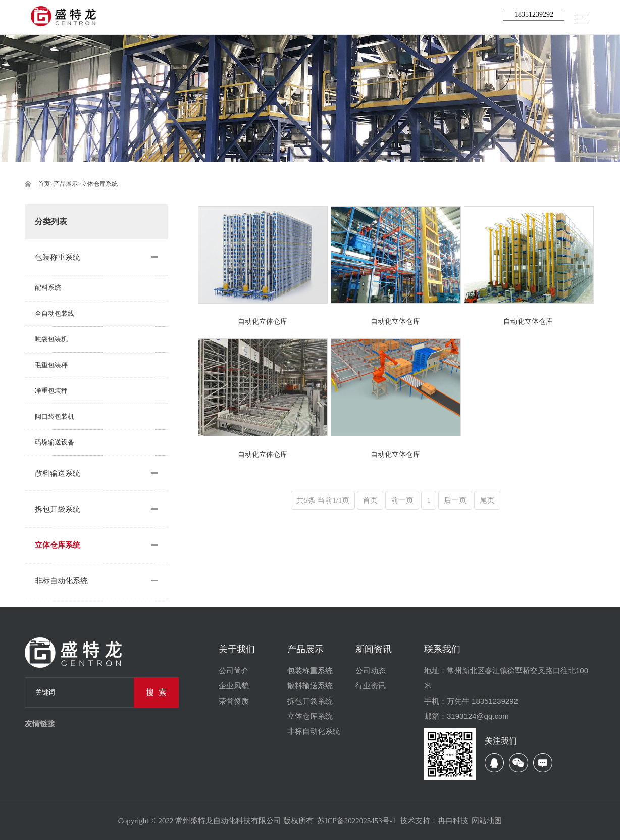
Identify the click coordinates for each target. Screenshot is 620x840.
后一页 (455, 500)
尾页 (487, 500)
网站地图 (487, 821)
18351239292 (534, 14)
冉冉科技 (453, 821)
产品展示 (66, 184)
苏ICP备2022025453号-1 (356, 821)
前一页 (402, 500)
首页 (44, 184)
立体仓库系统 (99, 184)
